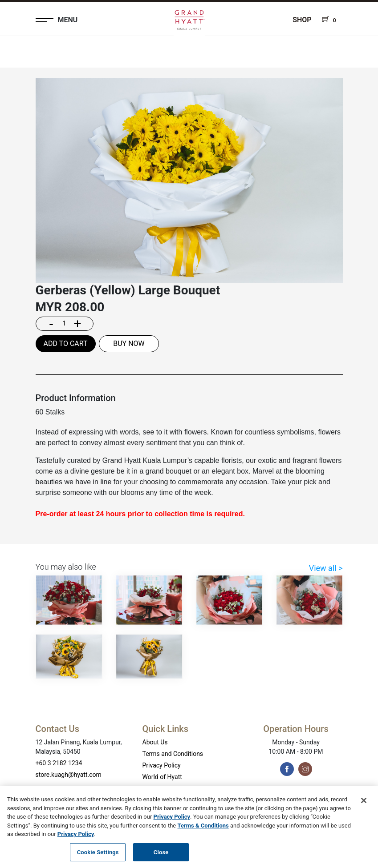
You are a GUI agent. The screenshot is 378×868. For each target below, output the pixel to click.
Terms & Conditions (203, 829)
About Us (155, 742)
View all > (326, 568)
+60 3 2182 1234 (59, 763)
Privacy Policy (162, 765)
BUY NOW (129, 344)
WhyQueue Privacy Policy (177, 788)
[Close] (364, 804)
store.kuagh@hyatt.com (69, 775)
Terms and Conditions (173, 754)
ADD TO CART (65, 344)
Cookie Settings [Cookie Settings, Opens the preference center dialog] (98, 856)
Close (161, 856)
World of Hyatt (162, 777)
